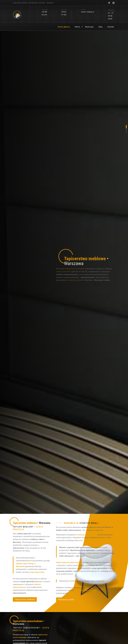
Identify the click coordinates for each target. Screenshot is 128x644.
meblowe (24, 3)
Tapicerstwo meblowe (25, 599)
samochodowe (33, 3)
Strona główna (64, 27)
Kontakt (111, 27)
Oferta (77, 27)
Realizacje (89, 27)
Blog (100, 27)
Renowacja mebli (66, 599)
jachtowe (42, 3)
